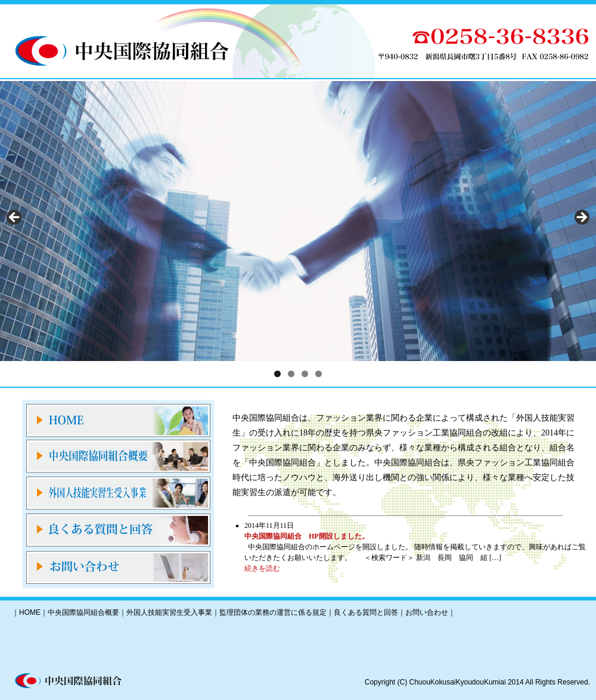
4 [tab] (319, 374)
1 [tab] (277, 374)
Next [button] (581, 218)
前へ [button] (15, 218)
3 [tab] (305, 374)
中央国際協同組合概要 (83, 612)
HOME (30, 612)
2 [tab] (291, 374)
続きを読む (262, 568)
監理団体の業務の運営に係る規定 (273, 612)
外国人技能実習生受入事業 (169, 612)
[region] (298, 221)
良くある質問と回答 (366, 612)
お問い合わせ (427, 612)
